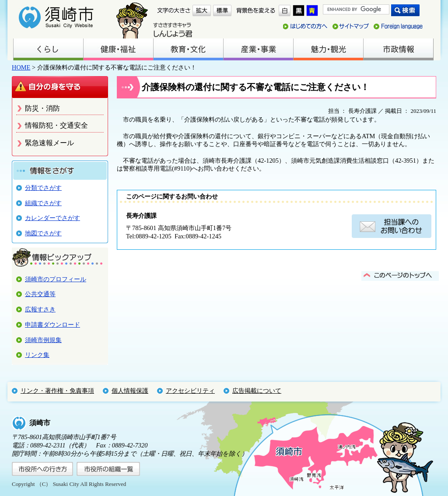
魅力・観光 (328, 49)
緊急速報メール (49, 143)
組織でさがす (43, 203)
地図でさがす (43, 233)
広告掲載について (257, 391)
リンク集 (37, 355)
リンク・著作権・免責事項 (57, 391)
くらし (48, 49)
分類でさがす (43, 188)
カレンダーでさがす (52, 218)
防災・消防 (42, 108)
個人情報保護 (130, 391)
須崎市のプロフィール (56, 279)
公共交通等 (40, 294)
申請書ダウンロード (52, 325)
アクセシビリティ (190, 391)
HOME (21, 67)
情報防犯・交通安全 (56, 125)
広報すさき (40, 309)
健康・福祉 (118, 49)
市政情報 (398, 49)
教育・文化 (188, 49)
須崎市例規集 (43, 340)
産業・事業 (258, 49)
